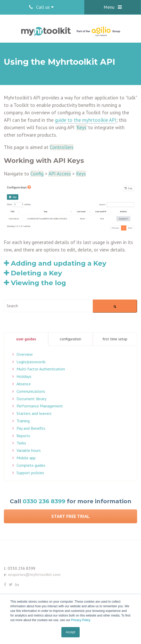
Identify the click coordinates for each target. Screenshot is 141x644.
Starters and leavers (34, 413)
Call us (41, 7)
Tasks (21, 443)
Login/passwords (31, 362)
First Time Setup (115, 339)
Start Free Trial (70, 516)
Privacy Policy (81, 620)
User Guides (26, 339)
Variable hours (29, 450)
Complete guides (31, 465)
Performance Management (40, 406)
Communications (31, 391)
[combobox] (48, 306)
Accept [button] (70, 632)
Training (23, 421)
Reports (23, 436)
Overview (25, 354)
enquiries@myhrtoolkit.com (34, 574)
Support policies (30, 473)
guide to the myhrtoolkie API (86, 120)
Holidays (24, 376)
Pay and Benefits (31, 428)
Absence (24, 384)
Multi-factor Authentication (41, 369)
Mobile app (26, 458)
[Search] (115, 306)
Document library (31, 399)
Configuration (70, 339)
